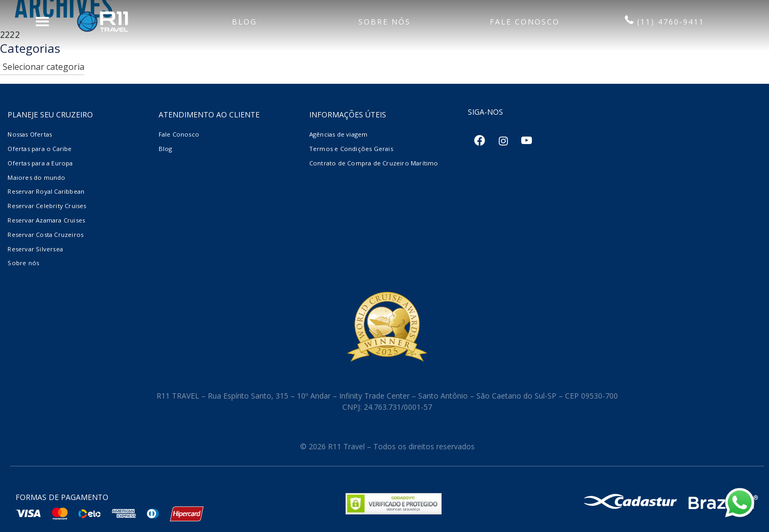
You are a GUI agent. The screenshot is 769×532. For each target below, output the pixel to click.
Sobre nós (23, 263)
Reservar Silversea (35, 249)
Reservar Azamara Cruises (46, 220)
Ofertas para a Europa (40, 163)
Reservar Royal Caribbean (46, 191)
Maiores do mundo (36, 177)
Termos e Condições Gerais (351, 149)
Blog (166, 149)
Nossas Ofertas (30, 134)
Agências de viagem (339, 134)
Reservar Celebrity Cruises (47, 206)
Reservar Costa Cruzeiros (45, 235)
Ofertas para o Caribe (40, 149)
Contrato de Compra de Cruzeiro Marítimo (374, 163)
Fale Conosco (179, 134)
